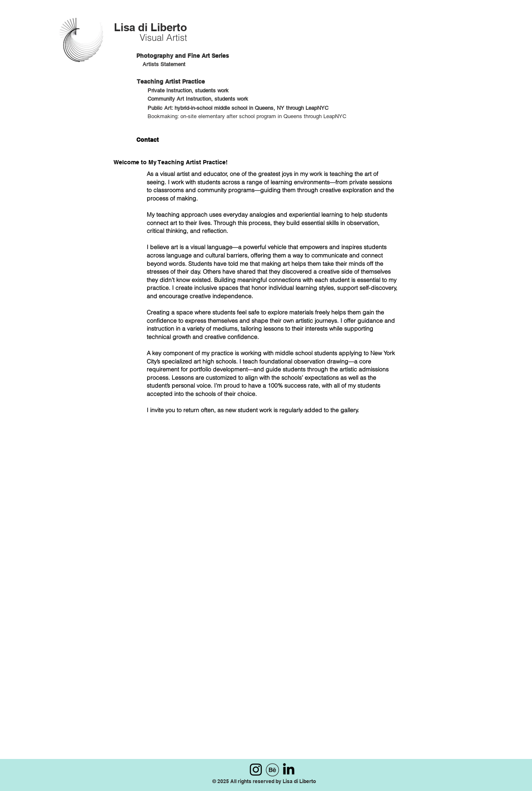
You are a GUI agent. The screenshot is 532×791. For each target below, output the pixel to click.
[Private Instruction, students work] (191, 91)
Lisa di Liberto (150, 27)
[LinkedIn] (289, 769)
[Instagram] (256, 770)
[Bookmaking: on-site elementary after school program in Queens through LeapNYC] (249, 117)
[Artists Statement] (165, 65)
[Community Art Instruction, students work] (198, 99)
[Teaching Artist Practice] (180, 82)
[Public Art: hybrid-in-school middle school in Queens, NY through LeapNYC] (238, 108)
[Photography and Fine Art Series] (183, 56)
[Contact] (147, 140)
